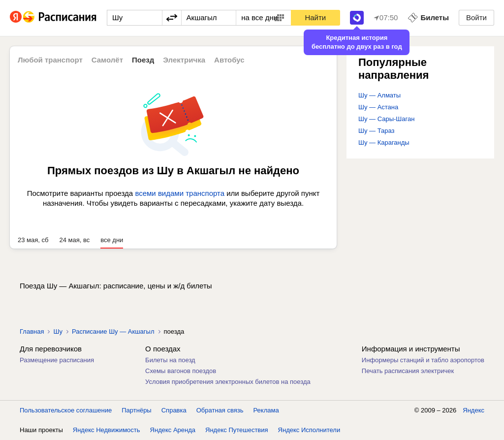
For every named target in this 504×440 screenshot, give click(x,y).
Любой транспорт (50, 60)
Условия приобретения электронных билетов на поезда (228, 382)
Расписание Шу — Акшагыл (113, 331)
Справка (174, 410)
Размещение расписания (57, 360)
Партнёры (136, 410)
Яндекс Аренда (173, 430)
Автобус (229, 60)
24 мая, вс (74, 240)
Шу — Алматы (379, 95)
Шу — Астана (378, 107)
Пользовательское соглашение (66, 410)
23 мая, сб (33, 240)
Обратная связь (220, 410)
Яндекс (473, 410)
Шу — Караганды (384, 142)
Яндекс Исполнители (309, 430)
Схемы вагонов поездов (181, 371)
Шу (58, 331)
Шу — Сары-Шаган (386, 119)
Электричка (184, 60)
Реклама (266, 410)
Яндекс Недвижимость (107, 430)
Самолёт (107, 60)
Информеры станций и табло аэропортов (423, 360)
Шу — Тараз (377, 131)
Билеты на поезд (170, 360)
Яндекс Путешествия (237, 430)
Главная (32, 331)
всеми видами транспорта (180, 193)
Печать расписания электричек (408, 371)
